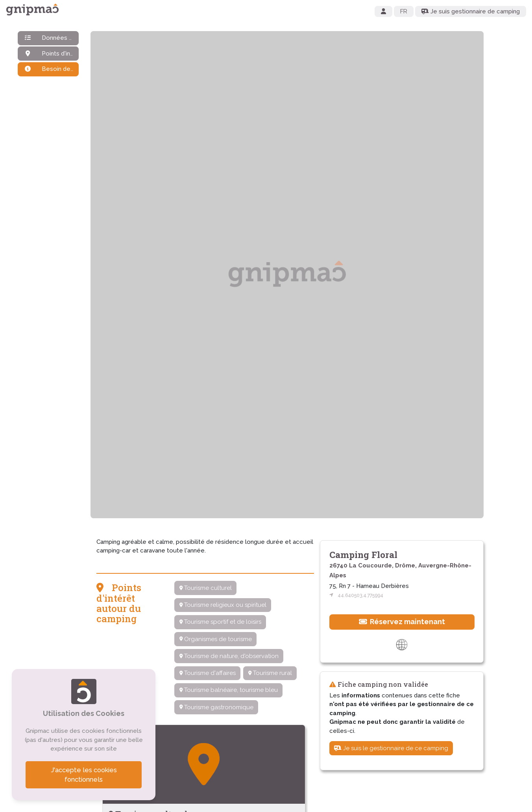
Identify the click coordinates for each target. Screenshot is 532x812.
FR (404, 11)
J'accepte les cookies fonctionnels (84, 775)
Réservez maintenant (402, 622)
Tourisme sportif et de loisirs (220, 622)
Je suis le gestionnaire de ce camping (391, 748)
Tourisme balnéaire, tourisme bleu (229, 690)
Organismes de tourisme (216, 639)
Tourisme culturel (206, 588)
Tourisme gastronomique (216, 707)
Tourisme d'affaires (208, 673)
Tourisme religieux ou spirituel (223, 605)
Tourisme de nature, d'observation (229, 656)
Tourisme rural (270, 673)
